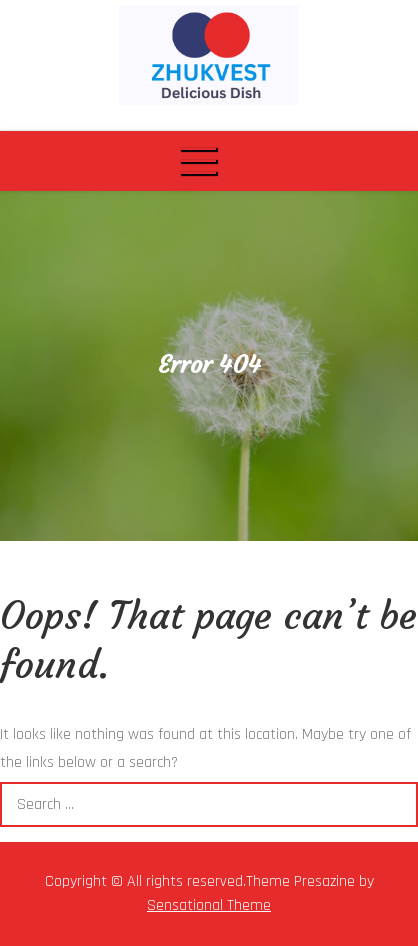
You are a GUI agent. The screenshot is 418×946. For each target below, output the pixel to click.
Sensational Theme (209, 905)
